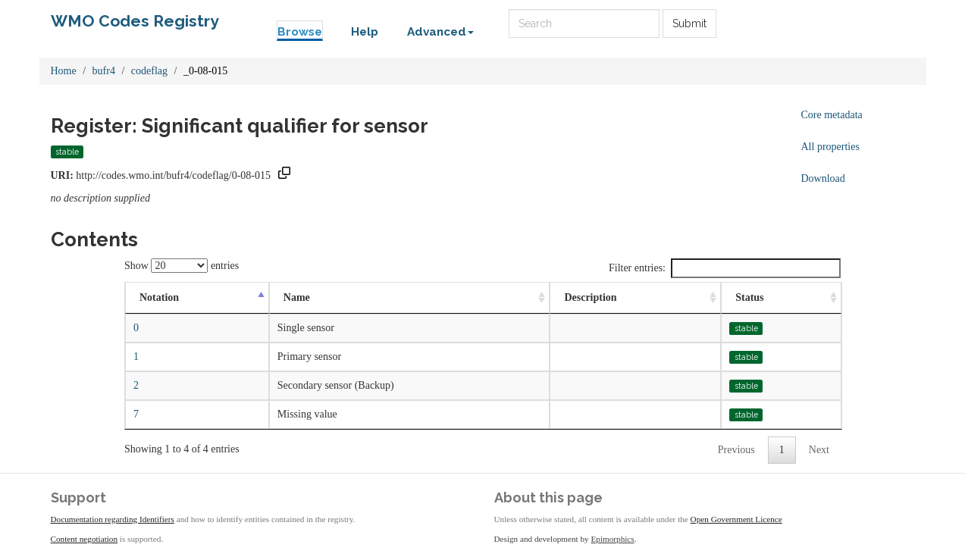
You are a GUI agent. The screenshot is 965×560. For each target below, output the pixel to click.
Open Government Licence (736, 519)
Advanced (440, 32)
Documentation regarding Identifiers (113, 519)
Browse (300, 32)
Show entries (182, 266)
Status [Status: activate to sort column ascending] (749, 297)
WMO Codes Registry (135, 21)
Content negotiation (85, 539)
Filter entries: (725, 268)
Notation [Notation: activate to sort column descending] (159, 297)
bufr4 (104, 71)
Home (64, 71)
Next (819, 450)
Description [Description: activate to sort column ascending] (590, 297)
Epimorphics (613, 539)
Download (823, 178)
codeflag (149, 71)
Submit (689, 23)
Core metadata (832, 115)
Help (365, 32)
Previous (736, 450)
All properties (830, 147)
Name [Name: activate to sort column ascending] (297, 297)
